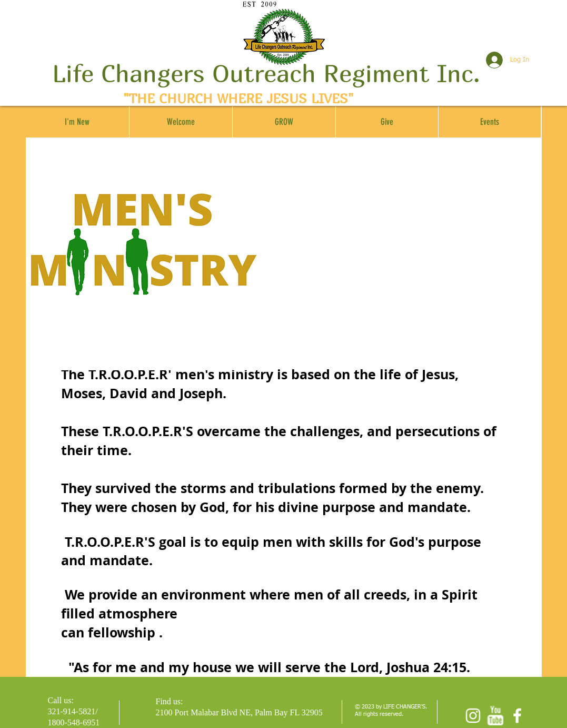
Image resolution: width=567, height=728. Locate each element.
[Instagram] (473, 716)
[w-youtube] (495, 716)
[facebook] (517, 716)
